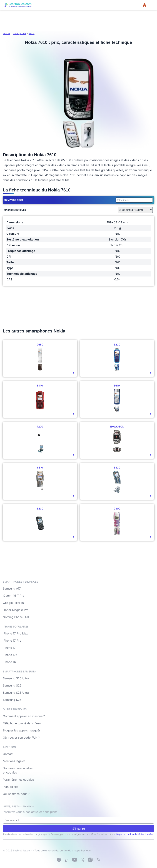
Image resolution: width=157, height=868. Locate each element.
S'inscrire (79, 829)
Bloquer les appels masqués (22, 730)
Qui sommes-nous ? (16, 794)
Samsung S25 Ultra (16, 693)
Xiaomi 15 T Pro (14, 596)
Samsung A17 (12, 588)
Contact (8, 754)
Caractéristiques (15, 210)
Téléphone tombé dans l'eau (22, 723)
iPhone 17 (9, 648)
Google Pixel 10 (13, 603)
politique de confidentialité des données (133, 834)
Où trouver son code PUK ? (21, 738)
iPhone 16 (9, 662)
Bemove (86, 850)
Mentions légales (14, 761)
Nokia (32, 33)
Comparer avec (14, 200)
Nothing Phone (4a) (16, 617)
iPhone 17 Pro (12, 641)
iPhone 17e (10, 655)
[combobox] (133, 200)
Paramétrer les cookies (18, 780)
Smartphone (19, 33)
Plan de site (11, 787)
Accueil (7, 33)
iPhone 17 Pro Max (15, 633)
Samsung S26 (12, 685)
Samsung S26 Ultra (16, 678)
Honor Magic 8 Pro (16, 610)
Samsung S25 (12, 700)
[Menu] (153, 5)
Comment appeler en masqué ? (24, 716)
